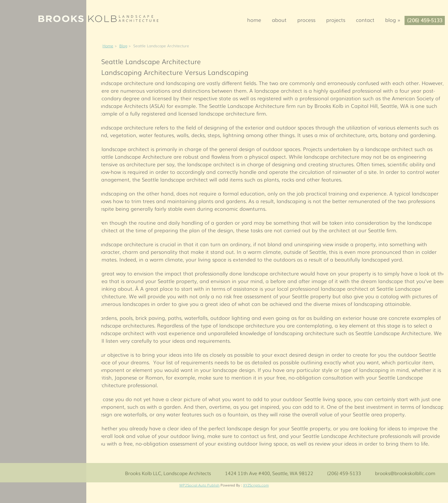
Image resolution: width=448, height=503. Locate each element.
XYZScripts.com (256, 485)
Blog (395, 20)
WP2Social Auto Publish (199, 485)
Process (306, 20)
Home (254, 20)
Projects (336, 20)
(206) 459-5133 (425, 20)
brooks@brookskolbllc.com (405, 473)
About (279, 20)
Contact (365, 20)
